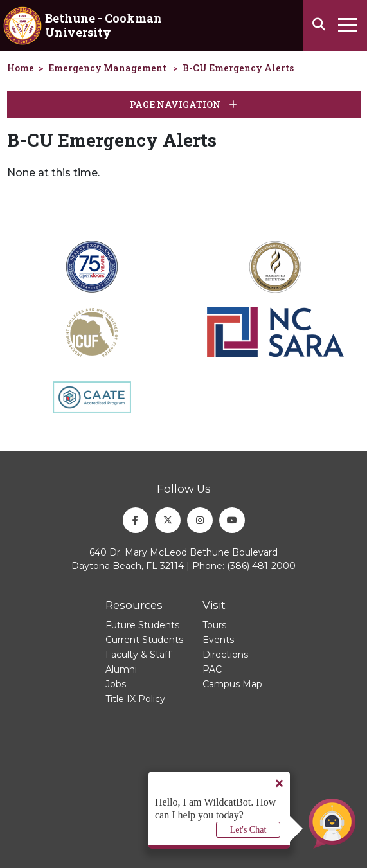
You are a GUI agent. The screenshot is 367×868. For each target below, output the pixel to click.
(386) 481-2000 (261, 566)
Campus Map (232, 684)
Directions (225, 655)
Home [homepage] (21, 68)
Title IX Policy (135, 699)
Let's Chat (248, 830)
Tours (214, 625)
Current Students (144, 640)
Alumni (121, 669)
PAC (212, 669)
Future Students (142, 625)
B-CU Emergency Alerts (238, 68)
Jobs (116, 684)
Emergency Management (107, 68)
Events (218, 640)
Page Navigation (183, 104)
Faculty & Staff (138, 655)
